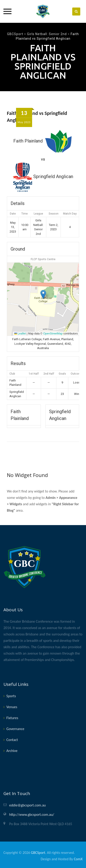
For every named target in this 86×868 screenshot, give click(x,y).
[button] (43, 294)
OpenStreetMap (53, 334)
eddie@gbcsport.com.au (27, 805)
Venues (12, 707)
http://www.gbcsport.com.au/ (32, 815)
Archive (12, 751)
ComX (78, 859)
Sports (11, 696)
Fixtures (12, 718)
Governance (15, 729)
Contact (12, 740)
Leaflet (20, 334)
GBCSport (38, 853)
